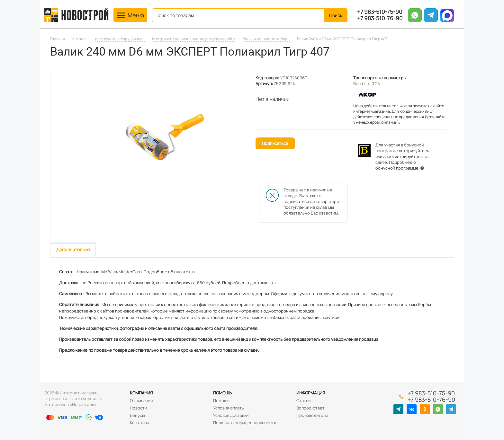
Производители (312, 415)
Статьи (303, 400)
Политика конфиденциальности (245, 423)
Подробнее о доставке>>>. (250, 283)
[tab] (73, 250)
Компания (141, 393)
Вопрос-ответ (310, 408)
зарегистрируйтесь (403, 156)
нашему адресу (377, 294)
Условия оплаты (229, 408)
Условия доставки (231, 415)
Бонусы (137, 415)
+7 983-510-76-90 (380, 18)
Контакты (139, 423)
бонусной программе (397, 168)
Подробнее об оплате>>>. (170, 272)
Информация (311, 393)
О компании (141, 400)
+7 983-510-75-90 (380, 12)
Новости (138, 408)
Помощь (222, 393)
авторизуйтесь (414, 151)
